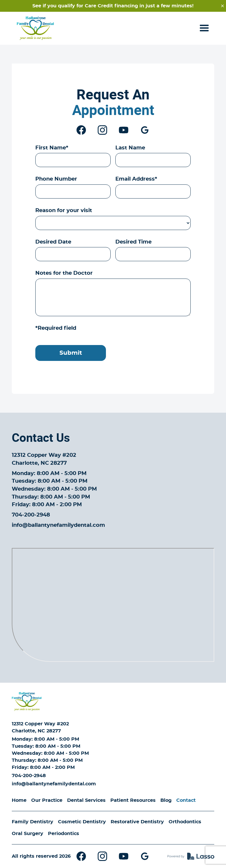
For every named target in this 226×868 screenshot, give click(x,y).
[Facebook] (81, 130)
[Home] (27, 702)
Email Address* (136, 179)
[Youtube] (124, 130)
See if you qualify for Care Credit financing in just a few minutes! (113, 6)
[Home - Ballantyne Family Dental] (35, 28)
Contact (186, 800)
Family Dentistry (33, 822)
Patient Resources (133, 800)
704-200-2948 (31, 515)
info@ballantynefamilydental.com (58, 525)
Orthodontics (185, 822)
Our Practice (47, 800)
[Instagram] (102, 130)
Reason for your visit (64, 211)
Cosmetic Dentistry (82, 822)
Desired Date (53, 242)
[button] (204, 28)
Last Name (130, 148)
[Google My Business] (145, 130)
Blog (166, 800)
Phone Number (56, 179)
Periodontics (64, 834)
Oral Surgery (28, 834)
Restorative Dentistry (137, 822)
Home (19, 800)
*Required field (56, 328)
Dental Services (86, 800)
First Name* (52, 148)
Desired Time (133, 242)
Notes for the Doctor (64, 273)
